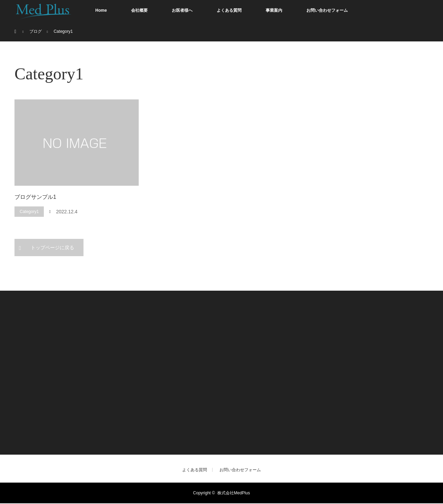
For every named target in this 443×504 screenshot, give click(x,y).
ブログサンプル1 (35, 197)
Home (101, 10)
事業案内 (274, 10)
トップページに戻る (52, 248)
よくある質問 (229, 10)
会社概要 (139, 10)
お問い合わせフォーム (327, 10)
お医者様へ (182, 10)
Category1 (29, 212)
